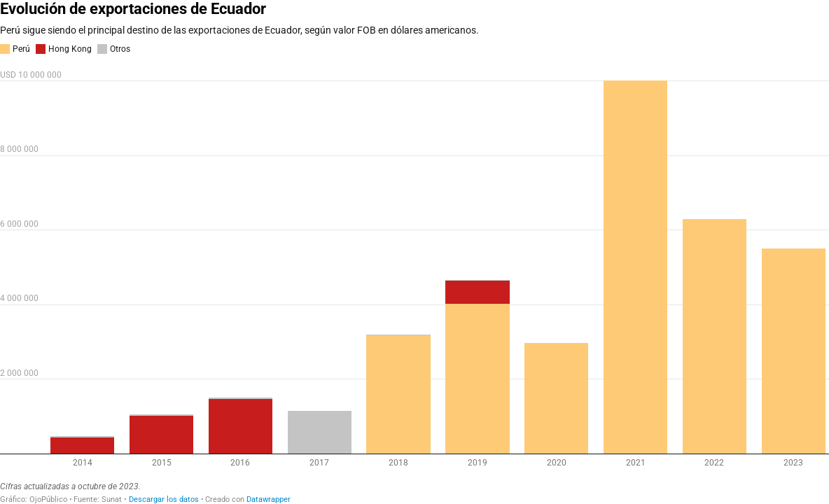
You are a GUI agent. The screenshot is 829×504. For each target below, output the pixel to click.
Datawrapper (269, 499)
